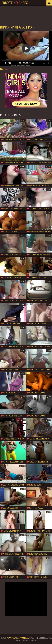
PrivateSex (15, 3)
